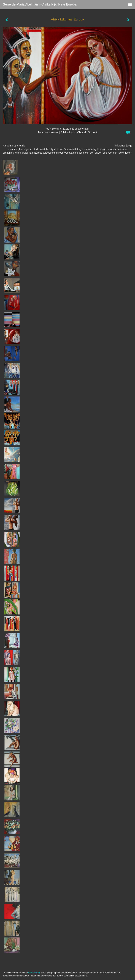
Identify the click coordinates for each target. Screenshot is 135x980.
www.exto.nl (34, 973)
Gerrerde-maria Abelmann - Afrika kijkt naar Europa (40, 4)
